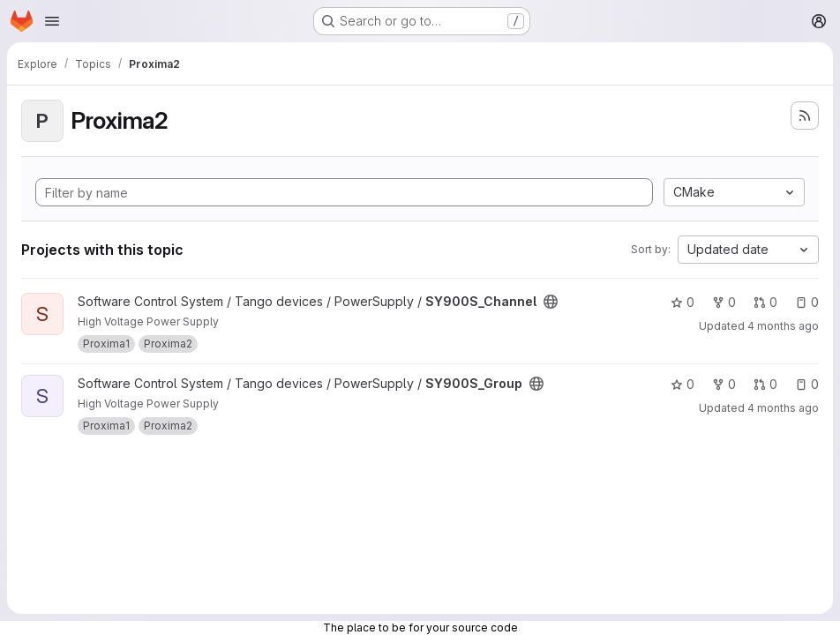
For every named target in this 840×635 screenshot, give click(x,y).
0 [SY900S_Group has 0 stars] (682, 384)
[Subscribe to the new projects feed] (805, 116)
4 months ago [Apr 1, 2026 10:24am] (783, 408)
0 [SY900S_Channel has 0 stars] (682, 302)
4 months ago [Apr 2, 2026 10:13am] (783, 326)
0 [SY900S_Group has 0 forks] (724, 384)
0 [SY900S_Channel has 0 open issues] (807, 302)
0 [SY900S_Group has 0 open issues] (807, 384)
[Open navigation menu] (52, 21)
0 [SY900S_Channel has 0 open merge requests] (765, 302)
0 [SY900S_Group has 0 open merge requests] (765, 384)
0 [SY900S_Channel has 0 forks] (724, 302)
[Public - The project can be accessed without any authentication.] (551, 302)
